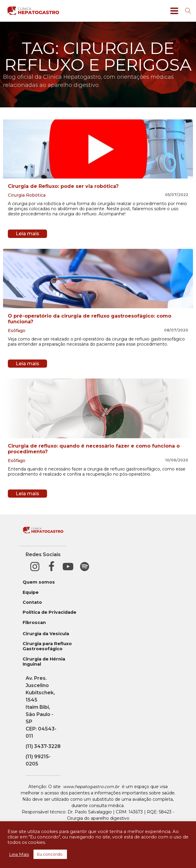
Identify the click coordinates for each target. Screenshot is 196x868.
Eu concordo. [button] (50, 854)
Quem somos (39, 582)
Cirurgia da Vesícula (46, 634)
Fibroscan (34, 623)
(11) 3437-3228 (43, 746)
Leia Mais (19, 854)
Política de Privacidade (49, 612)
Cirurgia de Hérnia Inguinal (44, 662)
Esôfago (17, 331)
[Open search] (188, 11)
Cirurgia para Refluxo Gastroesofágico (47, 646)
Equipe (31, 592)
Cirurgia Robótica (27, 195)
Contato (32, 602)
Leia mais (27, 234)
